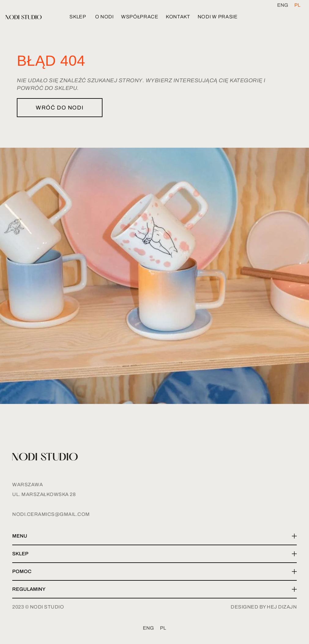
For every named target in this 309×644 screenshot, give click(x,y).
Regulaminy (29, 589)
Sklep (20, 554)
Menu (20, 536)
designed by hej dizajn (264, 607)
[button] (154, 536)
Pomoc (22, 571)
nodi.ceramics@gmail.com (51, 514)
